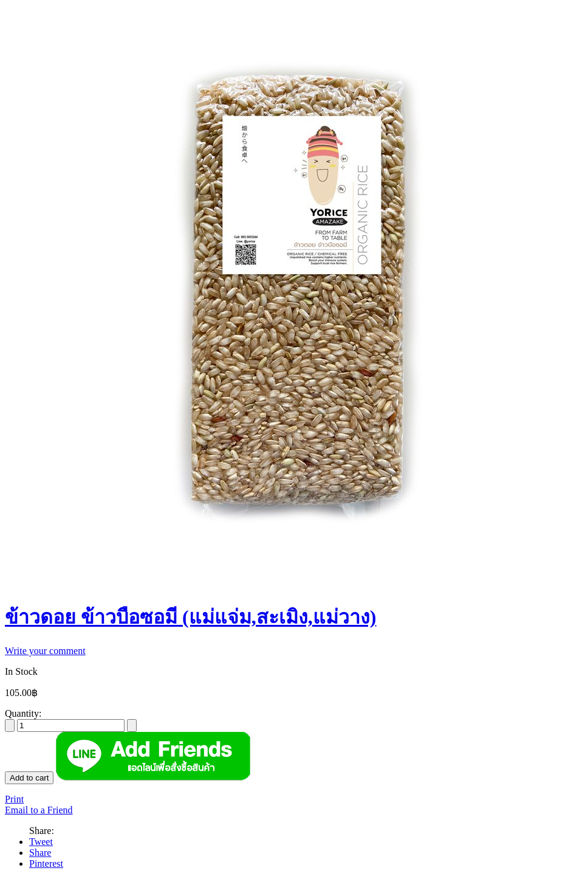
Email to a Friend (39, 810)
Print (14, 799)
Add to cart (29, 778)
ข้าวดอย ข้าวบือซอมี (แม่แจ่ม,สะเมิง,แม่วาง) (190, 617)
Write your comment (45, 651)
